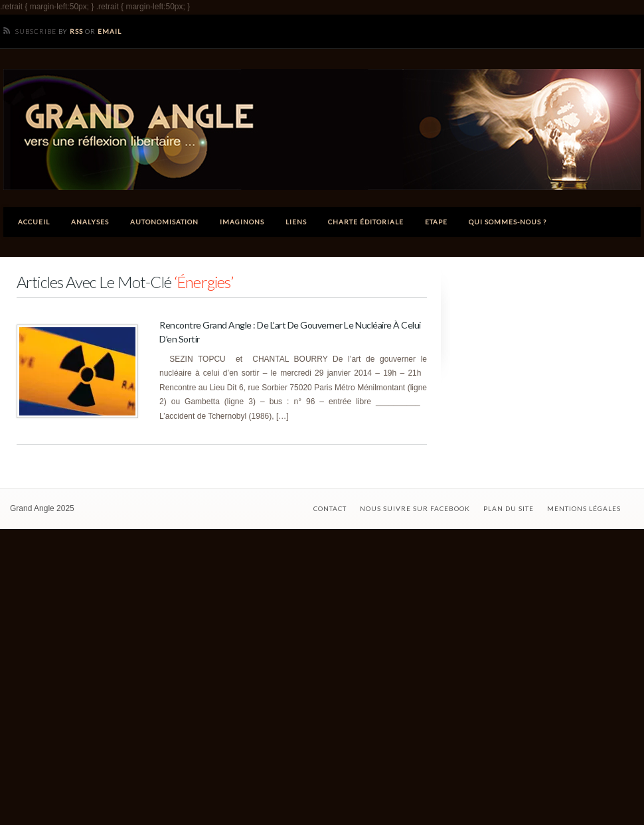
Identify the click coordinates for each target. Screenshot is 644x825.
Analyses (90, 222)
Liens (296, 222)
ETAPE (436, 222)
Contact (330, 508)
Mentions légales (584, 508)
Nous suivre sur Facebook (415, 508)
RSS (76, 31)
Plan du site (509, 508)
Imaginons (242, 222)
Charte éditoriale (366, 222)
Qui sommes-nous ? (508, 222)
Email (110, 31)
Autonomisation (164, 222)
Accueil (34, 222)
